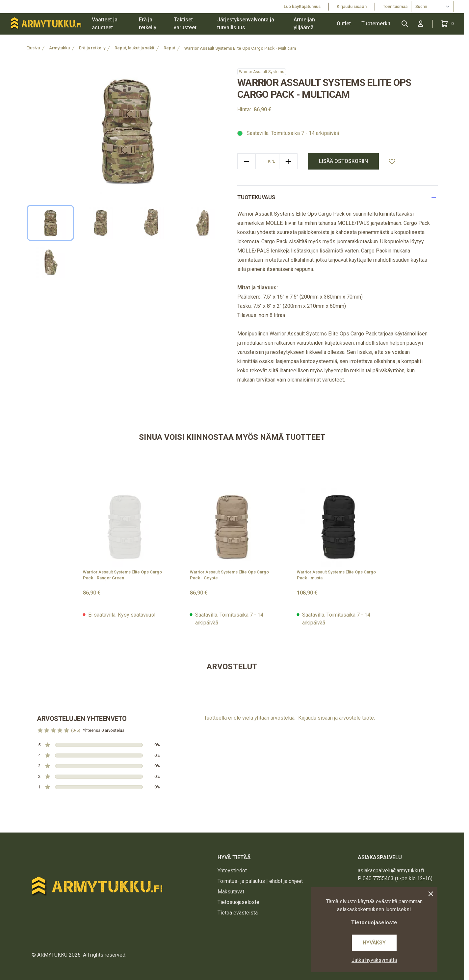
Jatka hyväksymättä (374, 960)
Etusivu (33, 48)
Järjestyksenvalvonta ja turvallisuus (246, 24)
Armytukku (59, 48)
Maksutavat (231, 892)
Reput (169, 48)
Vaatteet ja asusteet (105, 24)
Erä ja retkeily (148, 24)
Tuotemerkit (376, 24)
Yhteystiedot (232, 871)
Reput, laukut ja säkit (134, 48)
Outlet (344, 24)
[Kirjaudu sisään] (421, 24)
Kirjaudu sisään (352, 6)
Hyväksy (374, 943)
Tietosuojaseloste (238, 902)
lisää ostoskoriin (343, 161)
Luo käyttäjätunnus (302, 6)
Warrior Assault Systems (262, 72)
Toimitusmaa (396, 6)
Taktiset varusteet (185, 24)
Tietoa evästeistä (238, 913)
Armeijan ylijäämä (304, 24)
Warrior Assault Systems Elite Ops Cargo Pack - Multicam (240, 48)
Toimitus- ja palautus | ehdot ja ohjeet (260, 881)
